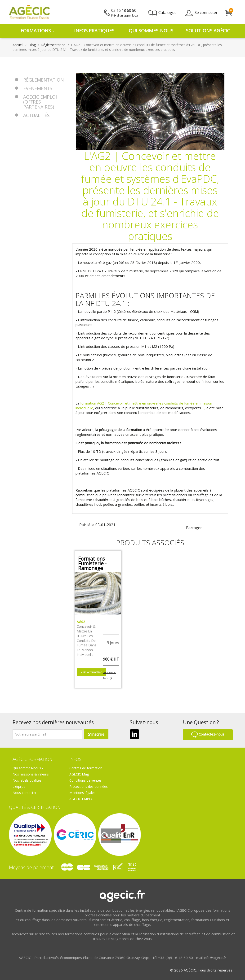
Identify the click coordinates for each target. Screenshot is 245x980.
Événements (38, 88)
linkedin (216, 527)
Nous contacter (24, 793)
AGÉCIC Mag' (79, 774)
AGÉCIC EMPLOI (82, 799)
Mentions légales (82, 793)
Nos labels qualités (27, 780)
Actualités (36, 115)
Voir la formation (91, 672)
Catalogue (162, 13)
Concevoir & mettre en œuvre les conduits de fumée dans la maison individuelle (87, 638)
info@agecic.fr (215, 958)
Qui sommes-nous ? (28, 768)
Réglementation (43, 80)
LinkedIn (134, 734)
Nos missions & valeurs (31, 774)
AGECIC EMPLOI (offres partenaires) (40, 102)
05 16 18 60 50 (125, 13)
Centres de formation (86, 768)
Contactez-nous (208, 734)
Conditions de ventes (85, 780)
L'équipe (19, 786)
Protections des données (89, 786)
